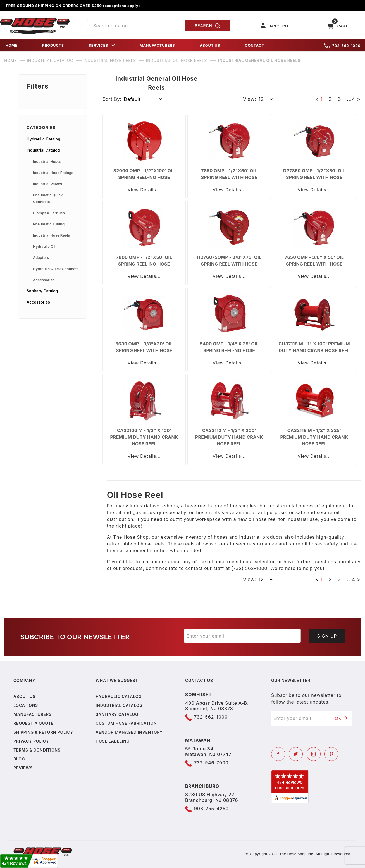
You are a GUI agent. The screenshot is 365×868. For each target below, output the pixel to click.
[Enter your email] (243, 636)
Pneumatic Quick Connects (48, 198)
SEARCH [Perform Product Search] (208, 26)
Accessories (44, 280)
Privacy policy (31, 741)
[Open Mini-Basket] (338, 26)
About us (24, 696)
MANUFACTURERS (157, 45)
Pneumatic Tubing (49, 224)
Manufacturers (33, 714)
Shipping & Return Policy (43, 732)
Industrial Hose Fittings (53, 173)
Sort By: (112, 99)
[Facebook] (278, 754)
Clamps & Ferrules (49, 213)
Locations (26, 705)
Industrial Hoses (47, 161)
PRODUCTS (53, 45)
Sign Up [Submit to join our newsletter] (327, 636)
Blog (19, 759)
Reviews (23, 768)
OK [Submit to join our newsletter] (341, 718)
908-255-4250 (211, 809)
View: (250, 99)
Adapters (41, 257)
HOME (11, 45)
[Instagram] (314, 754)
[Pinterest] (331, 754)
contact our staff (205, 568)
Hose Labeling (113, 741)
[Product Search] (135, 26)
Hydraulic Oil (44, 246)
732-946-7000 (211, 763)
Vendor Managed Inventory (129, 732)
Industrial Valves (47, 184)
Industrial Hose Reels (51, 235)
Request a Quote (34, 723)
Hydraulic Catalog (43, 139)
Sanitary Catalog (42, 291)
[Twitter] (296, 754)
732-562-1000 (342, 46)
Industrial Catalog (43, 150)
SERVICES (102, 45)
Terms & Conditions (37, 750)
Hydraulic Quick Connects (56, 269)
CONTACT (255, 45)
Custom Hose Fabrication (126, 723)
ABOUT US (210, 45)
